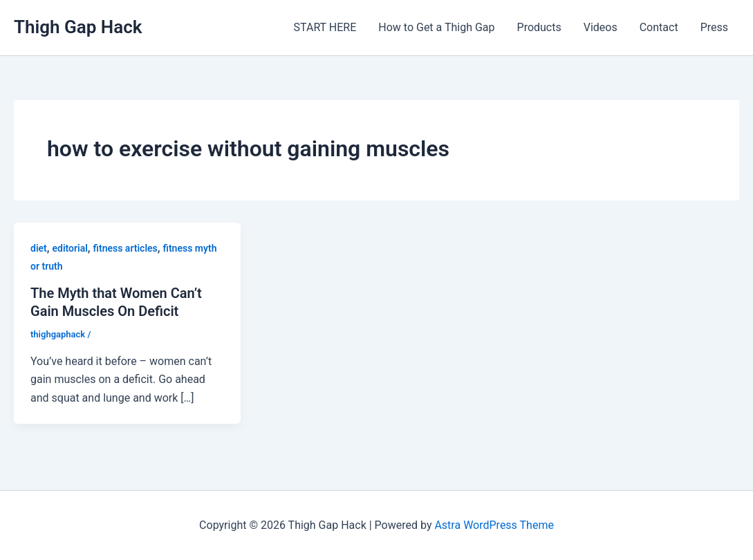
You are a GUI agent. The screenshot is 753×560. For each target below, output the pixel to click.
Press (714, 27)
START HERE (325, 27)
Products (539, 27)
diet (39, 248)
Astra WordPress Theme (494, 525)
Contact (659, 27)
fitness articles (125, 248)
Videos (601, 27)
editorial (70, 248)
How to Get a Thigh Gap (436, 27)
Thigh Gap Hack (78, 27)
